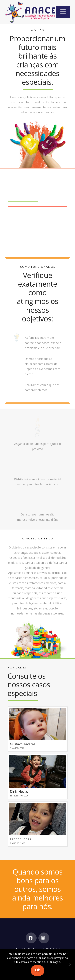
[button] (63, 12)
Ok (37, 970)
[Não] (70, 965)
